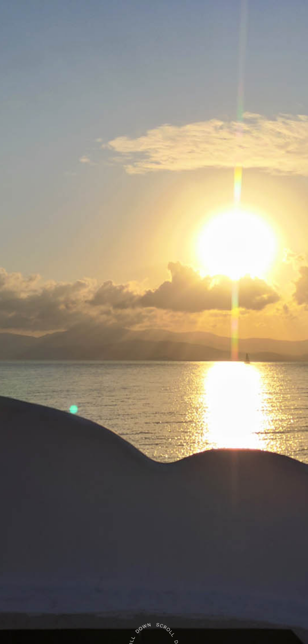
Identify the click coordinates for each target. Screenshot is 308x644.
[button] (21, 18)
